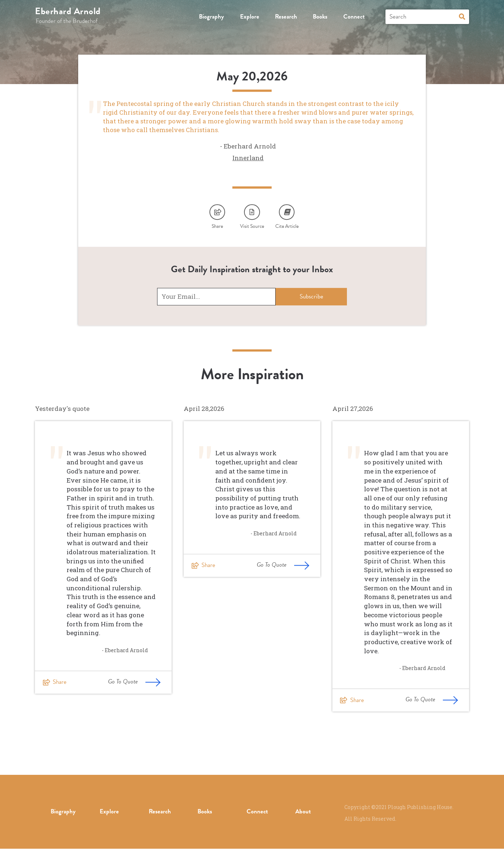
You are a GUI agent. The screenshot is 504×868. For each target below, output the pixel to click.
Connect (354, 17)
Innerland (248, 172)
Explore (250, 17)
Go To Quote (134, 701)
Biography (211, 17)
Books (320, 17)
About (303, 831)
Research (286, 17)
